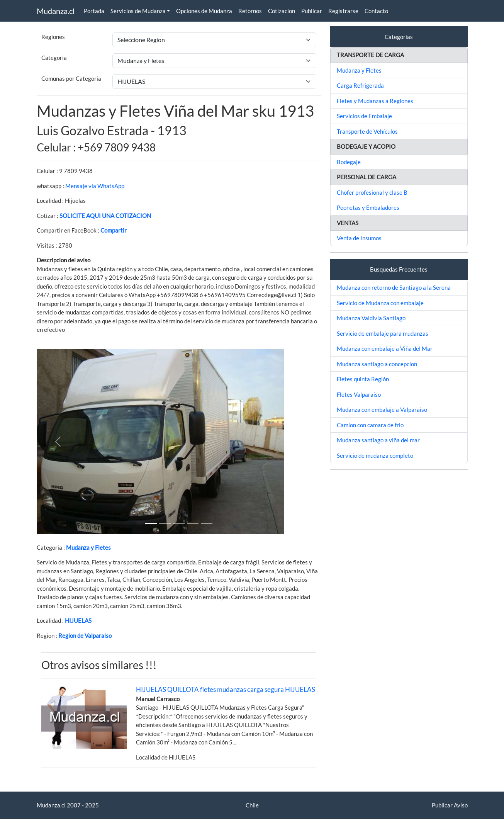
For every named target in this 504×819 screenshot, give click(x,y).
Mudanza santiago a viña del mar (378, 440)
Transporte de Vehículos (367, 131)
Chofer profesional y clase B (372, 192)
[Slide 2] (179, 524)
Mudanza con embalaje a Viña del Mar (385, 348)
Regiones (53, 37)
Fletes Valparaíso (359, 394)
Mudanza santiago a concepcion (377, 364)
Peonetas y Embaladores (368, 207)
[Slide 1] (151, 524)
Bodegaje (349, 162)
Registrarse (343, 11)
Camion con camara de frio (370, 425)
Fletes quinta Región (363, 379)
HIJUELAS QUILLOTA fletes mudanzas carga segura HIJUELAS (226, 689)
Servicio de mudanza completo (375, 455)
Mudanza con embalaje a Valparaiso (382, 409)
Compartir (114, 230)
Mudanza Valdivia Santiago (371, 318)
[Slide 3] (193, 524)
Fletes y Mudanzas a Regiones (375, 101)
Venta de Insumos (359, 238)
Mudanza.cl (56, 11)
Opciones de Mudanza (204, 11)
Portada (94, 11)
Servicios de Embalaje (364, 116)
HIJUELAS (78, 620)
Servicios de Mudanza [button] (138, 11)
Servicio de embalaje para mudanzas (383, 333)
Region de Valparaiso (85, 635)
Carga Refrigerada (360, 85)
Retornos (250, 11)
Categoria (54, 58)
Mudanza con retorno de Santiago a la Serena (394, 287)
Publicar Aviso (450, 805)
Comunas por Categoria (71, 78)
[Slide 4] (207, 524)
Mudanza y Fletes (88, 547)
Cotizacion (282, 11)
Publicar (312, 11)
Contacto (376, 11)
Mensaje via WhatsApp (95, 186)
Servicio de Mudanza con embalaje (380, 303)
